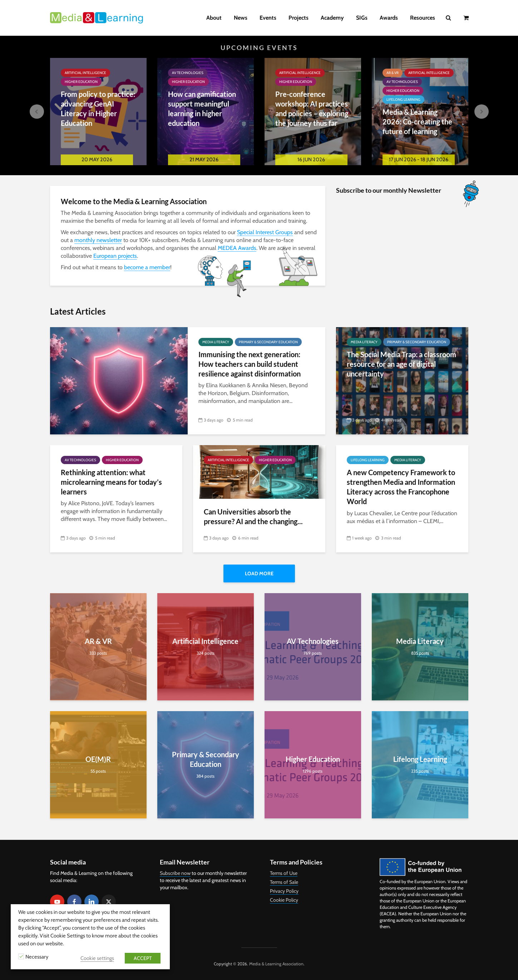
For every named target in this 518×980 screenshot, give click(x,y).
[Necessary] (21, 956)
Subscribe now (175, 873)
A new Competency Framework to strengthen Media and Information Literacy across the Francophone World (401, 487)
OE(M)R (98, 759)
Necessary (37, 957)
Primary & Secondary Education (268, 342)
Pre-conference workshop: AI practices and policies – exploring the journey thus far (312, 109)
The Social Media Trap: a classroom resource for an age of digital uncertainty (401, 364)
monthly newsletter (98, 240)
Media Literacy (216, 342)
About (214, 18)
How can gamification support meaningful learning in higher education (202, 109)
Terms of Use (284, 873)
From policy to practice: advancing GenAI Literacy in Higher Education (98, 109)
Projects (299, 18)
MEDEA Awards (237, 248)
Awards (389, 18)
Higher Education (81, 82)
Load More (259, 573)
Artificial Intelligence (85, 73)
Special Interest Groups (265, 232)
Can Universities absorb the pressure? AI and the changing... (253, 516)
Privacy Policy (284, 891)
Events (268, 18)
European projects (115, 256)
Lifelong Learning (403, 100)
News (241, 18)
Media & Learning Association (276, 964)
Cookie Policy (284, 900)
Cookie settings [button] (97, 958)
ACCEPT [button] (143, 958)
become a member (147, 267)
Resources (423, 18)
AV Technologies (188, 73)
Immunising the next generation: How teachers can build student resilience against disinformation (250, 364)
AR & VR (393, 73)
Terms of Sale (284, 882)
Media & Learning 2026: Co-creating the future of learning (417, 122)
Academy (332, 18)
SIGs (362, 18)
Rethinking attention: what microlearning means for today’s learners (111, 482)
